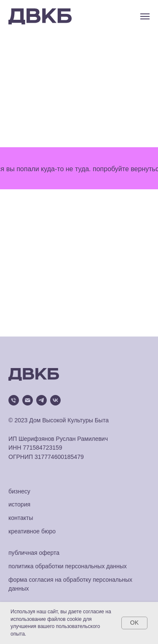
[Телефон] (14, 400)
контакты (21, 518)
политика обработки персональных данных (68, 566)
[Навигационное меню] (145, 16)
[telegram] (42, 400)
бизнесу (19, 491)
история (19, 504)
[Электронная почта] (28, 400)
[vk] (55, 400)
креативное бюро (32, 531)
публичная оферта (34, 553)
